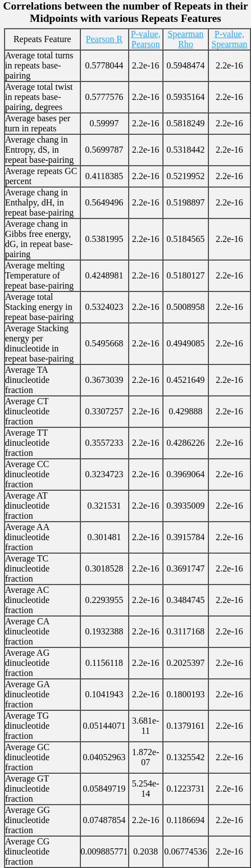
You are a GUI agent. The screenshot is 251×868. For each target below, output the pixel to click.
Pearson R (104, 39)
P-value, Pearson (146, 39)
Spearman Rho (186, 39)
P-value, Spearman (230, 39)
